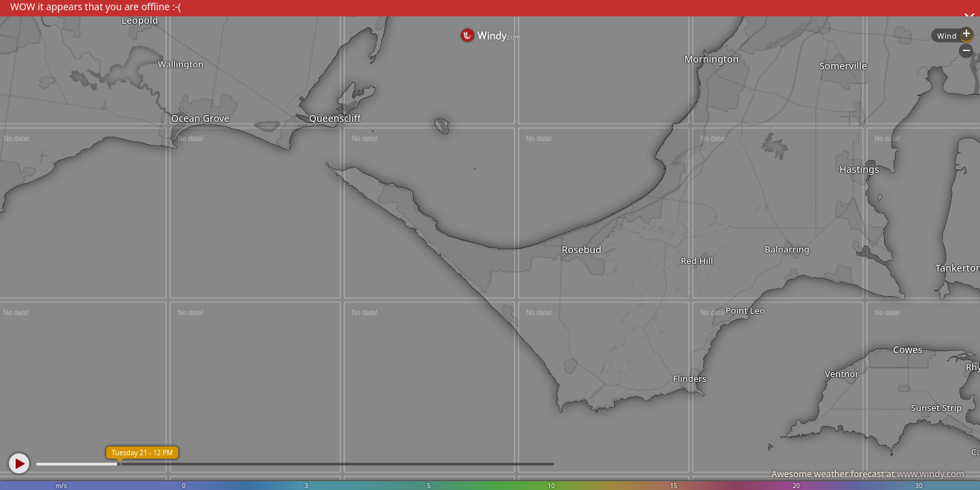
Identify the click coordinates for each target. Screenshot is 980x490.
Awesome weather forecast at (868, 474)
